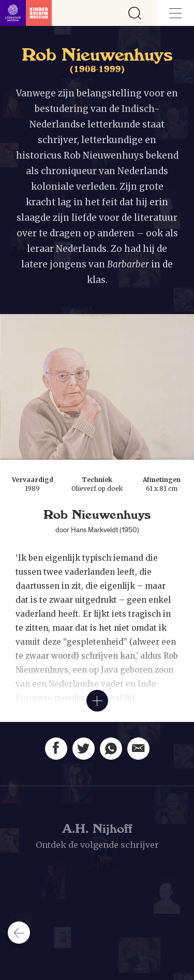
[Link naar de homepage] (26, 13)
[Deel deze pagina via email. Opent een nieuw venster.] (138, 749)
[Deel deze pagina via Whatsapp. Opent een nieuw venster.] (111, 749)
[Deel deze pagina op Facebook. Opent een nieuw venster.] (56, 749)
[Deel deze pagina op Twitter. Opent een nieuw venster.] (84, 749)
